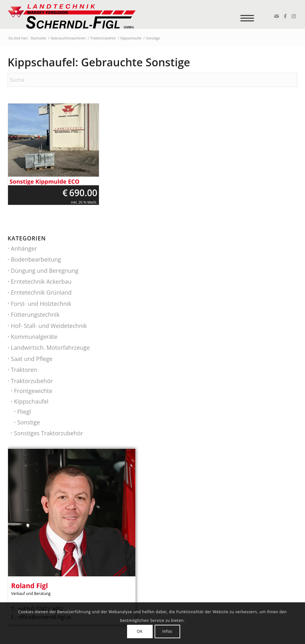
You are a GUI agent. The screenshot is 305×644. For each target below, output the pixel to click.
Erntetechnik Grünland (41, 292)
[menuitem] (249, 14)
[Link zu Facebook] (285, 16)
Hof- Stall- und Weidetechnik (49, 326)
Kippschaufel (31, 401)
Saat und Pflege (32, 359)
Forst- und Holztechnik (41, 304)
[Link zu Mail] (276, 16)
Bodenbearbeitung (36, 259)
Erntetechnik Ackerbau (41, 281)
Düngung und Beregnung (45, 271)
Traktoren (24, 370)
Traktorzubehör (32, 381)
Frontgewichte (33, 391)
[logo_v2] (72, 14)
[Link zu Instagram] (293, 16)
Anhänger (24, 248)
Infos (167, 631)
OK (140, 631)
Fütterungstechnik (35, 314)
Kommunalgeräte (34, 337)
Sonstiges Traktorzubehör (49, 433)
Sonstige (29, 422)
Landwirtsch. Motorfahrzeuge (50, 347)
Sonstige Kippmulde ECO (44, 182)
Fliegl (24, 412)
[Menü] (249, 14)
